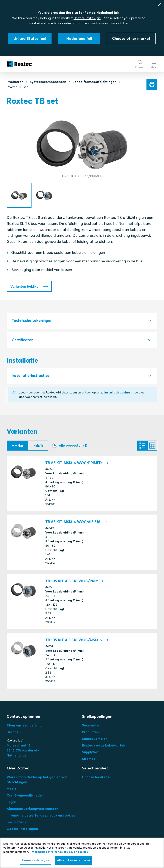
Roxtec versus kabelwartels (104, 745)
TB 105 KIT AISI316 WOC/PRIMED (78, 581)
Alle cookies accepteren (74, 860)
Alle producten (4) (73, 445)
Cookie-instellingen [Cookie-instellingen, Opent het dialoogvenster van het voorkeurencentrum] (35, 860)
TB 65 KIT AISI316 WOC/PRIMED (77, 463)
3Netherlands (23, 750)
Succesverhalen (95, 739)
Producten (15, 82)
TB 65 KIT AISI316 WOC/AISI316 (76, 522)
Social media (17, 822)
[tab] (82, 321)
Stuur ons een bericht (24, 725)
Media (12, 789)
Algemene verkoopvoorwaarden (32, 809)
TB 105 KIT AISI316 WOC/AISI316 (77, 640)
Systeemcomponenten (48, 82)
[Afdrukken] (152, 85)
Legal (11, 802)
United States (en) (87, 18)
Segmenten (91, 725)
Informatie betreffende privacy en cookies (41, 815)
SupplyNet (90, 752)
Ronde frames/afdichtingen (94, 82)
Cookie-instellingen (22, 829)
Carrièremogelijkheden (25, 795)
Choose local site (96, 777)
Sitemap (89, 759)
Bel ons (12, 732)
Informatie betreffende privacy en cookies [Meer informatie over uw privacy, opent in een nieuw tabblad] (59, 852)
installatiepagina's (118, 392)
